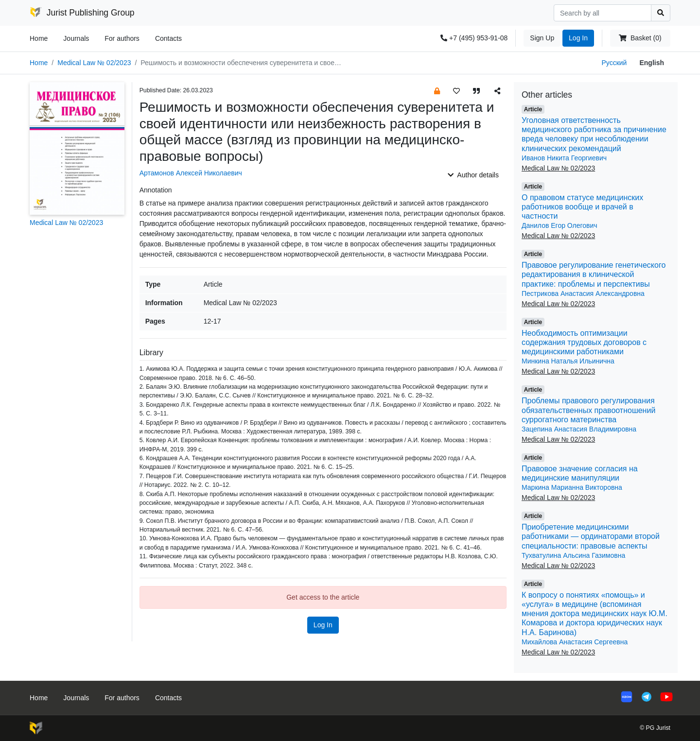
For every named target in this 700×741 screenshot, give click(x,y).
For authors (122, 38)
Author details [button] (473, 175)
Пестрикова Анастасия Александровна (583, 293)
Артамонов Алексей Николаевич (191, 173)
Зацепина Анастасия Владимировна (579, 429)
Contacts (168, 38)
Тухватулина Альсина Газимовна (573, 555)
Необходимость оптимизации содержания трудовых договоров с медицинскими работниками (584, 342)
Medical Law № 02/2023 (94, 63)
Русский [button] (614, 63)
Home (39, 38)
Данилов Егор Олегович (560, 225)
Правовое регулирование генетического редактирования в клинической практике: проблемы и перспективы (594, 274)
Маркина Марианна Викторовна (572, 487)
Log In (578, 38)
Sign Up (542, 38)
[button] (437, 91)
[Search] (603, 13)
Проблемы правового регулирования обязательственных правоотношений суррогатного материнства (588, 410)
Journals (76, 38)
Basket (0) (640, 38)
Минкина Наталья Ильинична (568, 361)
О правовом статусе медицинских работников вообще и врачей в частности (582, 207)
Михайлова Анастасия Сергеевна (575, 642)
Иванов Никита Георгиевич (564, 158)
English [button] (652, 63)
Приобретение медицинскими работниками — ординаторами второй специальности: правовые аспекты (591, 536)
